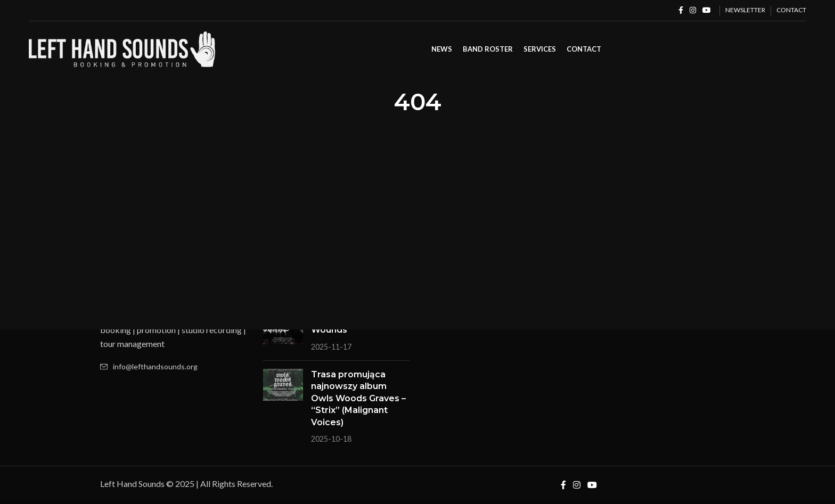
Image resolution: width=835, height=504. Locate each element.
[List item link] (174, 367)
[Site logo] (122, 48)
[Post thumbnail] (283, 332)
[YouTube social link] (707, 10)
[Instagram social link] (693, 10)
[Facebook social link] (681, 10)
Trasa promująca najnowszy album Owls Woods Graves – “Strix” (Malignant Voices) (358, 398)
